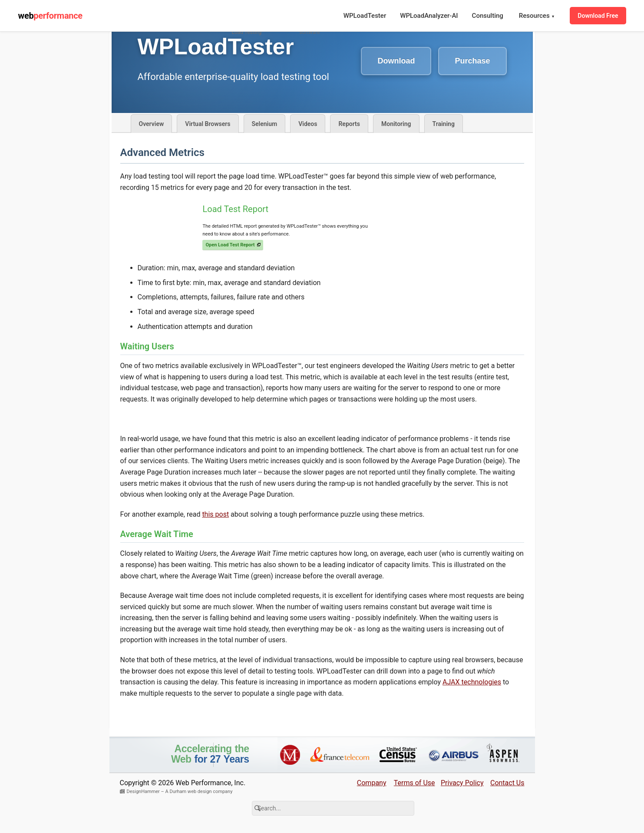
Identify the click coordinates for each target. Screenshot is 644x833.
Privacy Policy (462, 783)
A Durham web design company (199, 792)
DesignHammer (143, 792)
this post (215, 514)
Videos (308, 124)
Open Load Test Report (230, 245)
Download (396, 61)
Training (444, 124)
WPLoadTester (365, 16)
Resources (537, 16)
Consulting (488, 16)
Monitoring (396, 124)
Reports (349, 124)
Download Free (598, 16)
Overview (152, 124)
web (50, 16)
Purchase (472, 61)
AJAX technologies (472, 682)
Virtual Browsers (208, 124)
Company (372, 783)
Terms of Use (414, 783)
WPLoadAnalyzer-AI (429, 16)
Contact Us (507, 783)
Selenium (265, 124)
